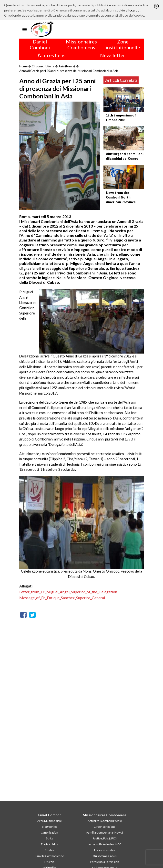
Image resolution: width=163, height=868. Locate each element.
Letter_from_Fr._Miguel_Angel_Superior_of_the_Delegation (68, 592)
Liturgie (49, 862)
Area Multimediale (50, 821)
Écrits (49, 838)
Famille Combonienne (49, 856)
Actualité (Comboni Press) (105, 821)
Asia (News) (67, 66)
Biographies (50, 827)
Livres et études (105, 850)
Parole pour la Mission (105, 862)
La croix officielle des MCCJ (105, 844)
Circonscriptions (43, 66)
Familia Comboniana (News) (105, 832)
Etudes (50, 850)
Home (23, 66)
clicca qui (133, 10)
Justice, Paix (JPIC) (105, 838)
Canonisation (49, 832)
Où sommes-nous (105, 856)
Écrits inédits (50, 844)
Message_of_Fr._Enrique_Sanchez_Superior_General (62, 598)
